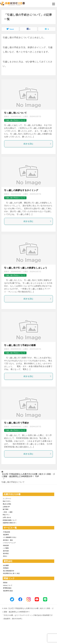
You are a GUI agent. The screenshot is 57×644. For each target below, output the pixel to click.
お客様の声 (6, 507)
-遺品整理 (6, 535)
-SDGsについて (8, 585)
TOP (28, 475)
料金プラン (6, 515)
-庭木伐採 (6, 551)
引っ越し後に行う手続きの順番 (20, 345)
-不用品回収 (6, 532)
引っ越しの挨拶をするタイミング (21, 190)
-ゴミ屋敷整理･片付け (10, 537)
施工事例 (6, 509)
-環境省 (5, 583)
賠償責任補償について (10, 520)
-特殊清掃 (6, 545)
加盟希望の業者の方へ (10, 523)
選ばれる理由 (7, 504)
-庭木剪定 (6, 553)
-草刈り (5, 556)
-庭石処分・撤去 (8, 540)
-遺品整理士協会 (8, 591)
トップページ (7, 499)
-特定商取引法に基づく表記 (11, 573)
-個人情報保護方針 (8, 571)
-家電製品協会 (7, 588)
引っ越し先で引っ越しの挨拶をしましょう (26, 268)
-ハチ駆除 (6, 548)
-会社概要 (6, 565)
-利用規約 (6, 568)
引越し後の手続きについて (15, 120)
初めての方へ (7, 501)
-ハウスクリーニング (9, 543)
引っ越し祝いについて (15, 113)
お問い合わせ (7, 517)
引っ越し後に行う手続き (17, 423)
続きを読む (38, 144)
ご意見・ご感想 (8, 512)
